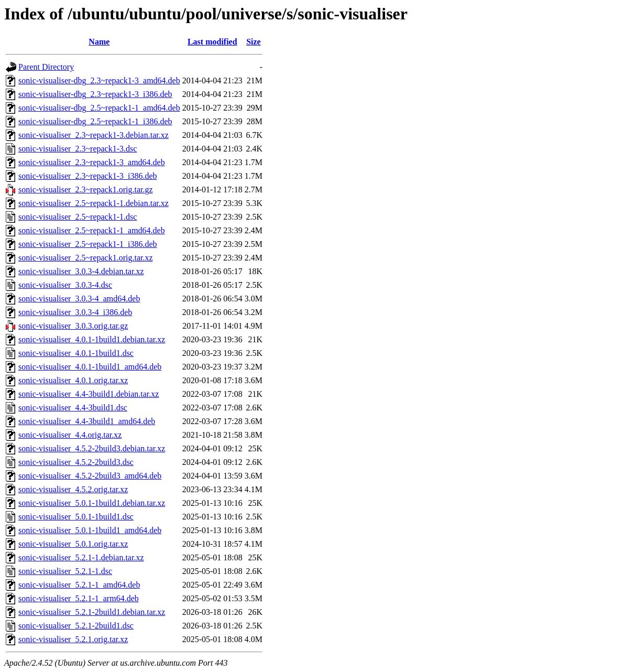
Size (254, 42)
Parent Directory (46, 67)
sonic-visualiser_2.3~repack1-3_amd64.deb (92, 162)
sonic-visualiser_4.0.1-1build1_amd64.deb (90, 367)
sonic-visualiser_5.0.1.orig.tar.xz (73, 544)
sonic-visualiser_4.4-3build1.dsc (73, 408)
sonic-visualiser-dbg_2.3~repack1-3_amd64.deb (99, 80)
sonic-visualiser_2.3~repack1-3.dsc (78, 149)
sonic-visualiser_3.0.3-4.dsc (65, 285)
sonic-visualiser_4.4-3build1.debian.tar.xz (89, 394)
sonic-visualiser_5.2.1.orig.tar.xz (73, 639)
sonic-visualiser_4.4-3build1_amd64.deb (87, 421)
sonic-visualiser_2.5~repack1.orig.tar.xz (86, 258)
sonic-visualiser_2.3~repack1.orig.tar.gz (86, 189)
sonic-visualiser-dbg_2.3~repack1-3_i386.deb (95, 94)
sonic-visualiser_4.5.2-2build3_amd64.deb (90, 476)
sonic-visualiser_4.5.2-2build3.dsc (76, 462)
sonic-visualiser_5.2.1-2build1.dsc (76, 626)
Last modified (212, 42)
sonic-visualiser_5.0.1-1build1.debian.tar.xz (92, 503)
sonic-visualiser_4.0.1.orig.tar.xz (73, 380)
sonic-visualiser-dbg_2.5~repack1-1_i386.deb (95, 121)
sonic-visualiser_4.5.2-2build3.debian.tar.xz (92, 448)
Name (99, 42)
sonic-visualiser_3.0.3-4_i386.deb (75, 312)
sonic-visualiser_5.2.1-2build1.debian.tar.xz (92, 612)
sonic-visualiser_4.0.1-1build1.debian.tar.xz (92, 339)
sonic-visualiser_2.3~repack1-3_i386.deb (88, 176)
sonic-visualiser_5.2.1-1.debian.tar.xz (81, 557)
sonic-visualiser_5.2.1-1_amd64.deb (79, 585)
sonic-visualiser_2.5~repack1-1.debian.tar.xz (94, 203)
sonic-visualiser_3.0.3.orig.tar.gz (73, 326)
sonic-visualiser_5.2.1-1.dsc (65, 571)
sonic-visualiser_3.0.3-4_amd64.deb (79, 299)
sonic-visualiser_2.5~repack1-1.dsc (78, 217)
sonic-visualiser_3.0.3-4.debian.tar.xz (81, 271)
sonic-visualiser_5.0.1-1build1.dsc (76, 517)
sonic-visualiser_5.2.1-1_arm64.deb (79, 598)
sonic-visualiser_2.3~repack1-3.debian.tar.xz (94, 135)
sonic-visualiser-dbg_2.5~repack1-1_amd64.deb (99, 108)
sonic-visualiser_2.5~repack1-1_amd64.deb (92, 230)
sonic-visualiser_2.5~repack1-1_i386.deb (88, 244)
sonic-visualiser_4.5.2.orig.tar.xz (73, 489)
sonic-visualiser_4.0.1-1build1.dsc (76, 353)
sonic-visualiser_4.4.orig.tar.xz (70, 435)
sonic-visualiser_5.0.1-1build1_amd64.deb (90, 530)
